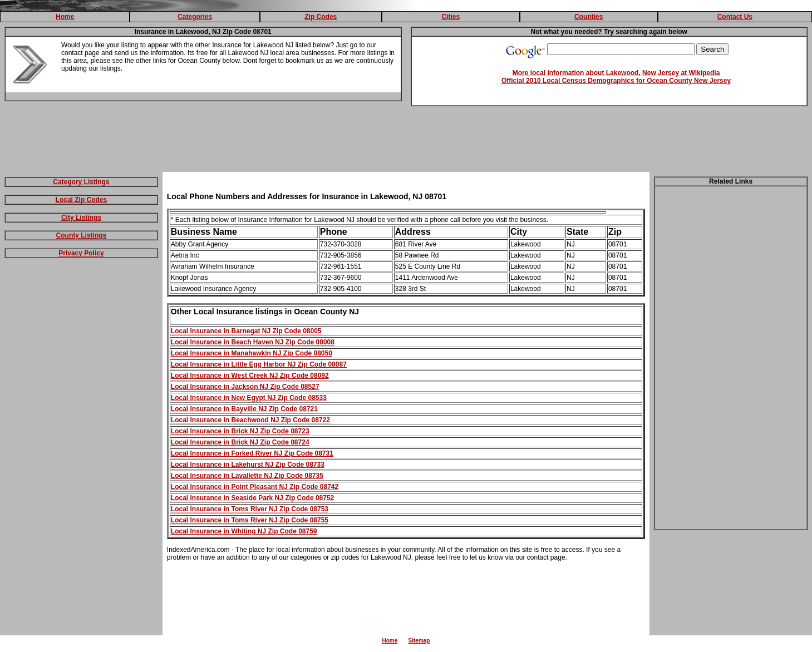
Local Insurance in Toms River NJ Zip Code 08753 (250, 509)
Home (65, 17)
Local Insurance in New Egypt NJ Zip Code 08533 (249, 398)
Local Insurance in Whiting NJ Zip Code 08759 (244, 531)
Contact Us (735, 17)
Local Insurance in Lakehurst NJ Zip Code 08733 (248, 465)
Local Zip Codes (82, 200)
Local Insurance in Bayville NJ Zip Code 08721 (244, 409)
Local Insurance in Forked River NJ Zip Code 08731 (252, 453)
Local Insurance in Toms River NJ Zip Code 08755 (250, 520)
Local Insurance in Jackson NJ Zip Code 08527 (245, 387)
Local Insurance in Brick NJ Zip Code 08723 (240, 431)
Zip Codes (321, 17)
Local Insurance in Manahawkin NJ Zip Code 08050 (252, 353)
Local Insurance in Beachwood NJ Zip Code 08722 (250, 420)
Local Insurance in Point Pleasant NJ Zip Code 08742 (255, 487)
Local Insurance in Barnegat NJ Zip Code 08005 (246, 331)
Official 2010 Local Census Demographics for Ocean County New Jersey (616, 81)
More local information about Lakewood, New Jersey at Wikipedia (616, 73)
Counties (589, 17)
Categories (195, 17)
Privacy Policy (81, 253)
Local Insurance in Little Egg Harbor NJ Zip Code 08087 (259, 364)
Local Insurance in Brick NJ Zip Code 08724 (240, 442)
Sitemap (419, 641)
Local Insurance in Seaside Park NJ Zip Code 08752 (252, 498)
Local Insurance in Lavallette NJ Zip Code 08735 (247, 476)
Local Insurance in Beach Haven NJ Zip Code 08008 (253, 342)
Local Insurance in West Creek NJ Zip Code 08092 (250, 376)
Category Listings (81, 182)
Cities (451, 17)
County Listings (82, 235)
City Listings (81, 218)
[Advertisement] (406, 141)
